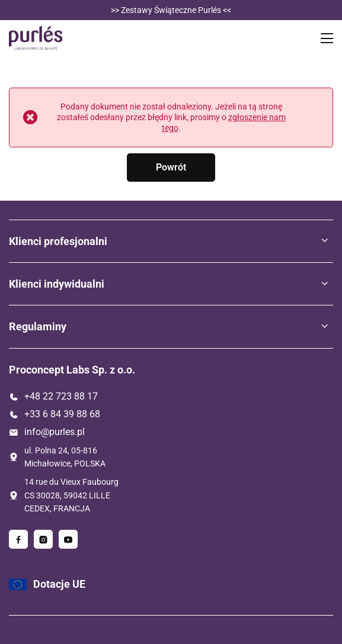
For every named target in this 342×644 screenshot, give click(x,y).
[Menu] (329, 38)
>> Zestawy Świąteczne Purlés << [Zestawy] (171, 10)
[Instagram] (43, 539)
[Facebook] (18, 539)
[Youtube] (68, 539)
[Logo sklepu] (36, 38)
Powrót (171, 167)
